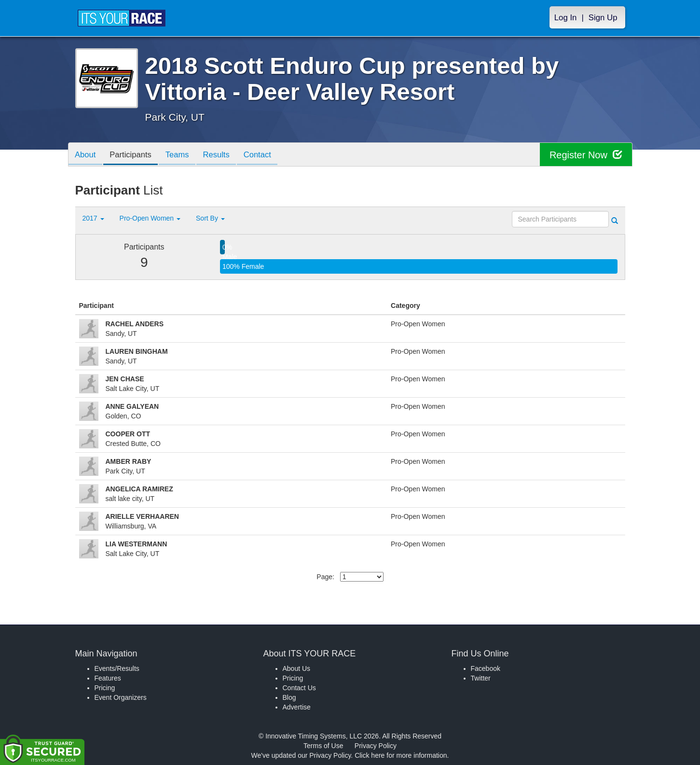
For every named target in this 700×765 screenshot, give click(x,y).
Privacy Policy (376, 746)
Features (108, 678)
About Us (297, 668)
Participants (133, 155)
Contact (265, 155)
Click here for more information (401, 755)
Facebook (486, 668)
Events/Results (117, 668)
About (86, 155)
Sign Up (603, 18)
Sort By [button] (210, 218)
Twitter (481, 678)
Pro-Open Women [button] (150, 218)
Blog (289, 697)
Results (222, 155)
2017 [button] (93, 218)
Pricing (105, 688)
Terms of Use (323, 746)
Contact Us (299, 688)
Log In (566, 18)
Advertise (297, 707)
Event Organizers (121, 697)
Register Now (586, 155)
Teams (182, 155)
